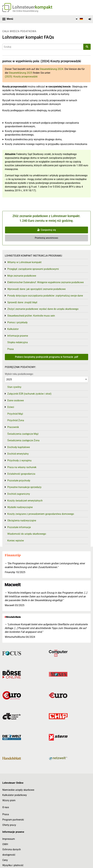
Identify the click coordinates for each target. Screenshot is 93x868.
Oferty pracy (9, 825)
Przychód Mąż (15, 414)
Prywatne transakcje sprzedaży (24, 487)
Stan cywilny (14, 387)
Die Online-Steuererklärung (25, 11)
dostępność (9, 855)
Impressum (9, 839)
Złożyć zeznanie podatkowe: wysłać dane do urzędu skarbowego (43, 309)
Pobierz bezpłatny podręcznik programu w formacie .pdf (47, 357)
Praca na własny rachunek (22, 467)
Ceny (5, 860)
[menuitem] (79, 19)
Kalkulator (13, 329)
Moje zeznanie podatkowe (22, 276)
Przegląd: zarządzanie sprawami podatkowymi (33, 269)
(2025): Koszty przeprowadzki (21, 77)
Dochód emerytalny (18, 454)
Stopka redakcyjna (18, 342)
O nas (6, 807)
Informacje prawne (18, 336)
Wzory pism (9, 800)
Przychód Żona (16, 420)
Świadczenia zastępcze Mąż (23, 434)
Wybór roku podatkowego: (19, 374)
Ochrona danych (12, 849)
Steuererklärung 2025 (21, 73)
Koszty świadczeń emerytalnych (25, 501)
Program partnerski (13, 820)
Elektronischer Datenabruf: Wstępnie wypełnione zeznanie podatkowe (45, 282)
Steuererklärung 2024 (51, 69)
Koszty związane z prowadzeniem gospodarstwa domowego (41, 514)
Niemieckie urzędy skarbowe (18, 790)
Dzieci (11, 407)
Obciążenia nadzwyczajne (22, 521)
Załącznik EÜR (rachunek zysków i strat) (29, 394)
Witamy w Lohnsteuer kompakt (24, 262)
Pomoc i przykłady (17, 322)
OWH (5, 844)
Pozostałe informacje (19, 527)
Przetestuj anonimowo (46, 238)
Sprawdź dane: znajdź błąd (22, 302)
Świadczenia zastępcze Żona (23, 440)
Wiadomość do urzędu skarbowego (27, 534)
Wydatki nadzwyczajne (20, 507)
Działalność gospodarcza (21, 474)
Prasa (11, 349)
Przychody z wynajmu (19, 460)
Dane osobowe (16, 400)
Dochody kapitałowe (19, 447)
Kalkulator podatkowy (15, 795)
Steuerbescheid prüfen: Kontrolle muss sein (31, 316)
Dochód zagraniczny (19, 494)
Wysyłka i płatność (13, 865)
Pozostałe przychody (19, 481)
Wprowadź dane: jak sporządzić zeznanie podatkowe (36, 289)
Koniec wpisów (16, 541)
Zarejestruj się (47, 230)
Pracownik (13, 427)
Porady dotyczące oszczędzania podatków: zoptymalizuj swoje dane (45, 296)
